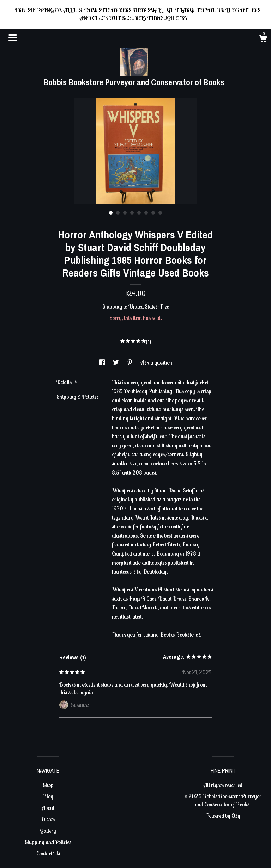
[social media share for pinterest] (130, 362)
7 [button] (153, 213)
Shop (48, 785)
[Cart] (263, 39)
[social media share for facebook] (103, 362)
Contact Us (48, 853)
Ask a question (156, 362)
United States (143, 306)
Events (48, 819)
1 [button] (111, 213)
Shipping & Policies (77, 397)
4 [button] (132, 213)
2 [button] (118, 213)
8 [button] (160, 213)
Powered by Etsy (223, 816)
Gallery (48, 831)
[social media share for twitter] (116, 362)
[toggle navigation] (13, 38)
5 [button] (139, 213)
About (48, 808)
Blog (48, 796)
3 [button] (125, 213)
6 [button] (146, 213)
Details (67, 382)
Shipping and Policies (48, 842)
